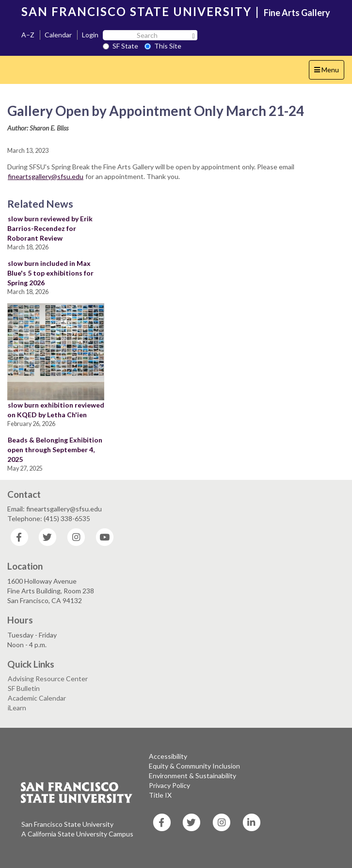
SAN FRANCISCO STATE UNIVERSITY (136, 11)
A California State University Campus (77, 834)
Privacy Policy (169, 785)
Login (90, 35)
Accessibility (168, 756)
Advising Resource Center (48, 679)
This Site (163, 46)
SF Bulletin (24, 688)
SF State (120, 46)
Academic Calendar (37, 698)
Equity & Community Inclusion (194, 766)
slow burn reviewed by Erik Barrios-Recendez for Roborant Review (50, 228)
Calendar (58, 35)
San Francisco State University (67, 824)
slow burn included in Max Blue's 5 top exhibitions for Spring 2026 (50, 273)
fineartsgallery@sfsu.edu (46, 176)
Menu (329, 72)
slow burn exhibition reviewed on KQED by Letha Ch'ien (56, 410)
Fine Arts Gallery (297, 13)
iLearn (17, 708)
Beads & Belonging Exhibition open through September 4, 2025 (55, 450)
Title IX (160, 795)
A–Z (28, 35)
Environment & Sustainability (192, 776)
